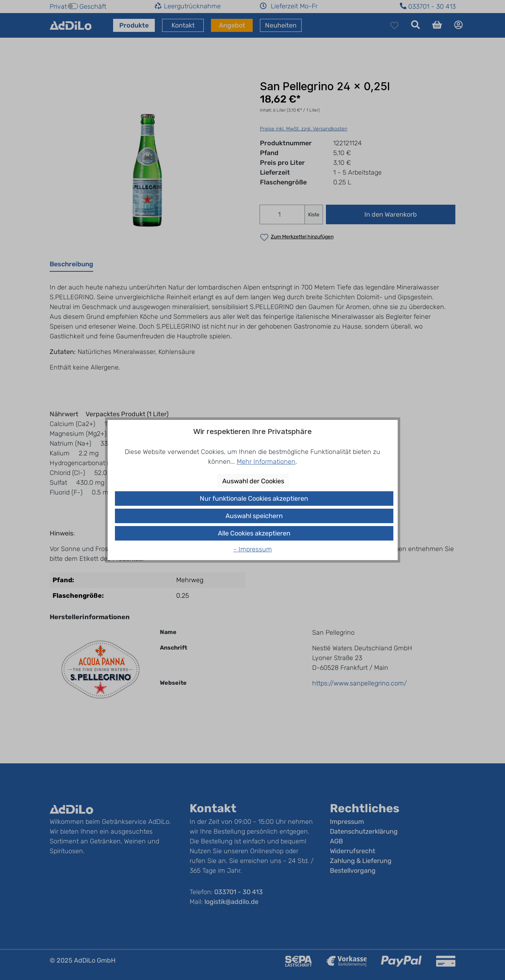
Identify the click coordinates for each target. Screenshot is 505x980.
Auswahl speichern (254, 516)
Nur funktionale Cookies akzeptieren (254, 499)
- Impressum (253, 549)
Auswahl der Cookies (253, 481)
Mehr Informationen (266, 462)
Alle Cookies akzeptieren (254, 533)
